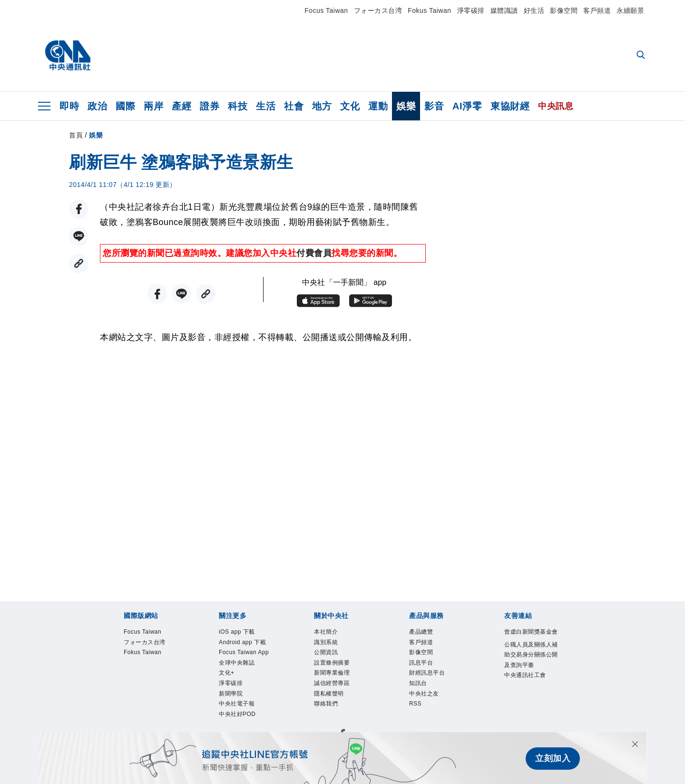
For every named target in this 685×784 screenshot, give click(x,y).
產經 (181, 106)
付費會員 (314, 253)
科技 (238, 106)
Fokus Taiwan (429, 10)
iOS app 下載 (244, 633)
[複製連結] (79, 263)
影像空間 (564, 10)
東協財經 (510, 106)
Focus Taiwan (326, 10)
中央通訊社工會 (529, 716)
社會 (294, 106)
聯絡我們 (331, 722)
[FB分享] (79, 209)
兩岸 (153, 106)
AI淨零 (467, 106)
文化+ (230, 709)
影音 (434, 106)
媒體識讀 (504, 10)
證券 (210, 106)
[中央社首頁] (68, 56)
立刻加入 (553, 758)
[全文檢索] (642, 56)
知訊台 (422, 696)
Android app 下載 (242, 652)
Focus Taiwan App (245, 678)
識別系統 (331, 646)
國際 (125, 106)
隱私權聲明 (335, 709)
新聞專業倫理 (339, 684)
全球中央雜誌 (244, 696)
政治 (97, 106)
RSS (418, 722)
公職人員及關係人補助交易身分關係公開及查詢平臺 (529, 678)
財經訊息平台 (434, 684)
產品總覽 (426, 633)
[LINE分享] (79, 236)
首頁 (76, 135)
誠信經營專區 (339, 696)
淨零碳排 (471, 10)
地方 (322, 106)
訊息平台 (426, 671)
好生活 (534, 10)
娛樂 (406, 106)
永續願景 (630, 10)
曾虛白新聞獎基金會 (529, 640)
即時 (69, 106)
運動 (378, 106)
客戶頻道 (597, 10)
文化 (350, 106)
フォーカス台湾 (378, 10)
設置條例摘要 (339, 671)
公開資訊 (331, 658)
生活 (266, 106)
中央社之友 (430, 709)
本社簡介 (331, 633)
